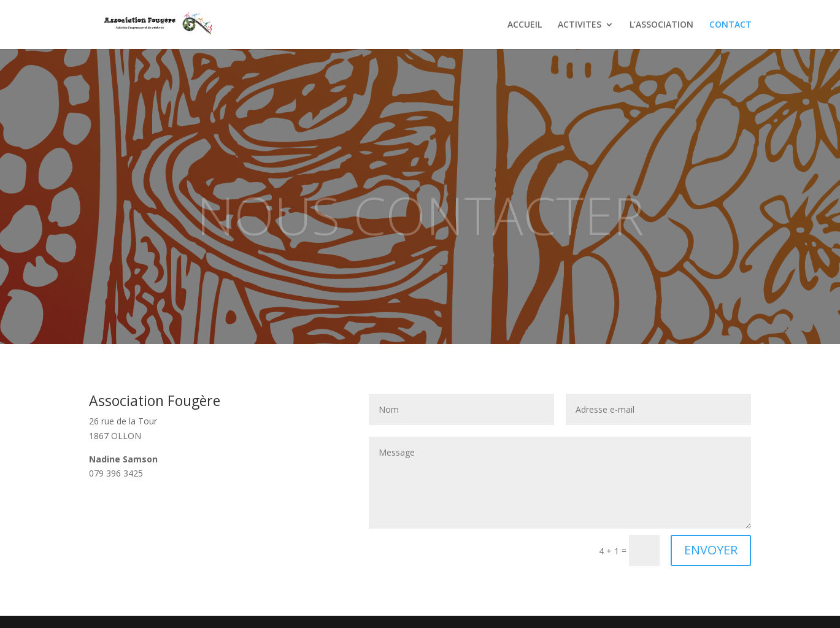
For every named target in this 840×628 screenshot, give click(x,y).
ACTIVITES (580, 25)
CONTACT (730, 25)
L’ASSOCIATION (661, 25)
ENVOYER (711, 550)
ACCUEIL (525, 25)
